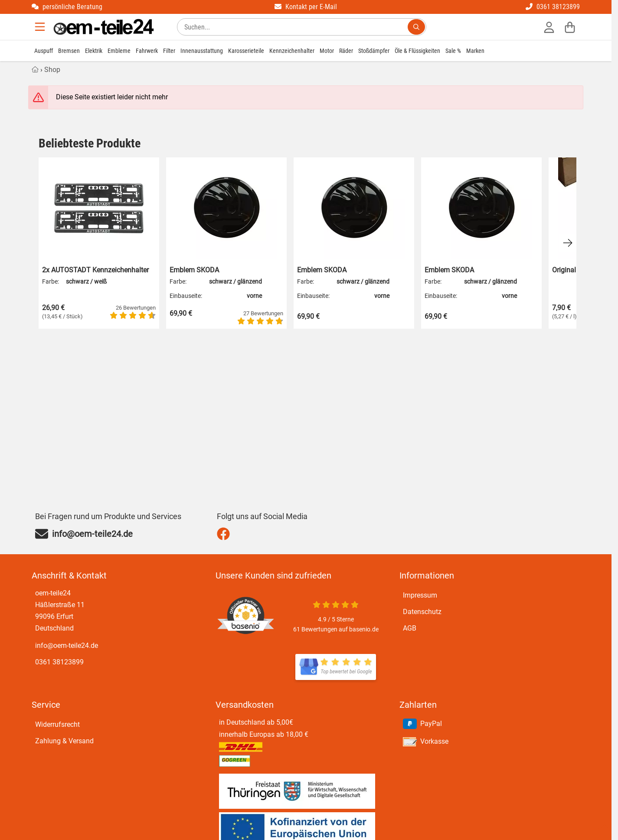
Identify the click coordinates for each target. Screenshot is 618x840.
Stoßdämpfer (374, 51)
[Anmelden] (549, 27)
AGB (410, 628)
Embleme (119, 51)
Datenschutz (422, 612)
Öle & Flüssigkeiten (417, 51)
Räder (346, 51)
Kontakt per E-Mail (306, 7)
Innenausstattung (202, 51)
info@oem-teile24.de (67, 646)
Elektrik (94, 51)
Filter (169, 51)
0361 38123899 (553, 7)
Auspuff (44, 51)
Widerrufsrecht (57, 724)
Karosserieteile (246, 51)
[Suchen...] (416, 27)
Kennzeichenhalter (292, 51)
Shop (52, 70)
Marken (475, 51)
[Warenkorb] (570, 27)
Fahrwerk (147, 51)
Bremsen (69, 51)
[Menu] (41, 27)
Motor (327, 51)
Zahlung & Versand (64, 741)
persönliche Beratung (67, 7)
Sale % (453, 51)
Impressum (420, 595)
